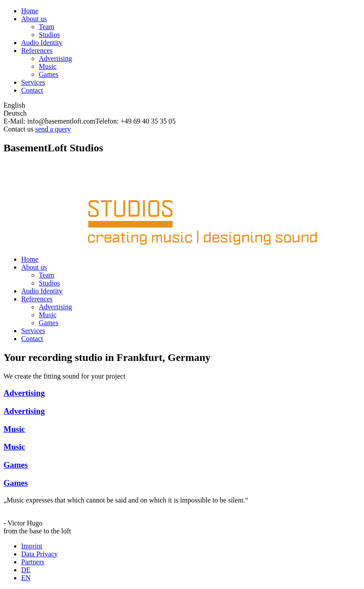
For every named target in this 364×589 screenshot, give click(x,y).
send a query (53, 129)
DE (26, 570)
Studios (49, 35)
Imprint (32, 546)
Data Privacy (39, 554)
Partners (33, 562)
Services (33, 82)
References (37, 51)
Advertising (56, 58)
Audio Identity (42, 43)
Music (48, 66)
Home (30, 11)
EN (26, 578)
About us (34, 19)
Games (48, 74)
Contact (32, 90)
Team (46, 27)
